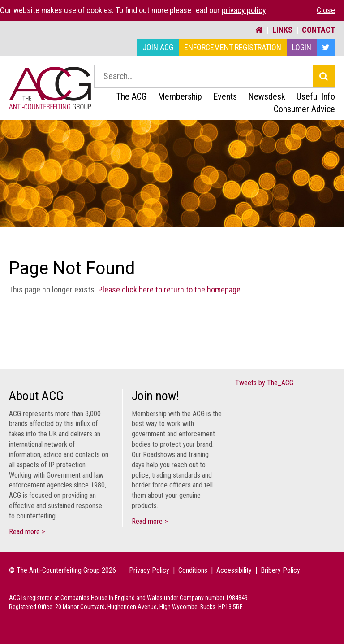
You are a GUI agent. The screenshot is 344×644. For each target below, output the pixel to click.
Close (326, 10)
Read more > (27, 532)
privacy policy (244, 10)
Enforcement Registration (233, 47)
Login (302, 47)
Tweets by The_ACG (264, 383)
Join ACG (158, 47)
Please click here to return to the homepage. (170, 289)
